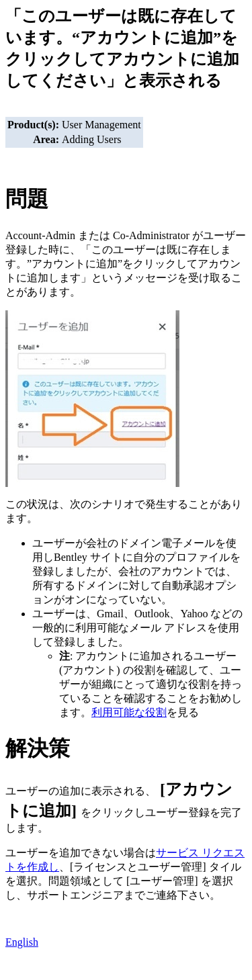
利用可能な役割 (129, 712)
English (22, 942)
